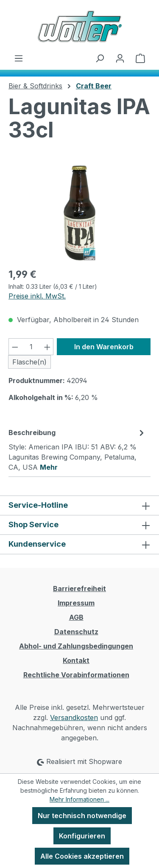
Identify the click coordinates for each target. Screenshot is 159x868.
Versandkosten (74, 717)
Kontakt (76, 660)
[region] (79, 213)
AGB (76, 617)
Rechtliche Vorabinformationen (76, 675)
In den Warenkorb (104, 347)
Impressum (76, 603)
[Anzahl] (31, 347)
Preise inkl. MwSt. (37, 296)
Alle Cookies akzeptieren (82, 856)
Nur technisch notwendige (82, 816)
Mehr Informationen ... (79, 799)
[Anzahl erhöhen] (47, 347)
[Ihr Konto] (120, 58)
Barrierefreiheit (79, 589)
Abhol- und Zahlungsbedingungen (76, 646)
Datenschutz (76, 632)
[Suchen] (100, 58)
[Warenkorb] (140, 58)
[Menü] (19, 58)
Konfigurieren (82, 836)
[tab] (77, 449)
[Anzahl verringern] (15, 347)
